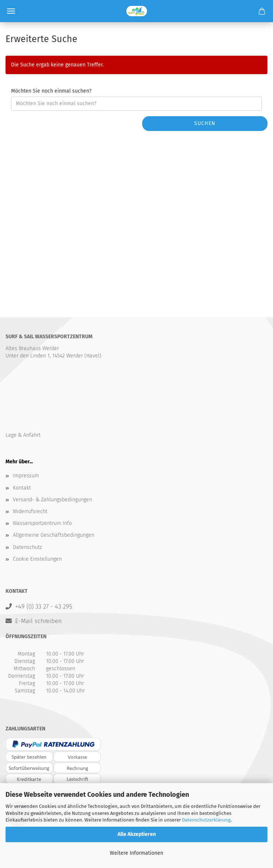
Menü (11, 11)
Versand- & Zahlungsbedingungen (52, 500)
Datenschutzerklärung (206, 820)
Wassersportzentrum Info (42, 523)
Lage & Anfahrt (23, 435)
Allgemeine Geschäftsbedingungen (54, 535)
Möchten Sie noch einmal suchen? (51, 91)
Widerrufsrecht (30, 511)
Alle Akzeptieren (137, 834)
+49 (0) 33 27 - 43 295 (44, 606)
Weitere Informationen (136, 853)
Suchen (205, 123)
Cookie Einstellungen (37, 559)
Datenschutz (27, 547)
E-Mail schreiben (38, 621)
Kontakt (22, 488)
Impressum (26, 476)
